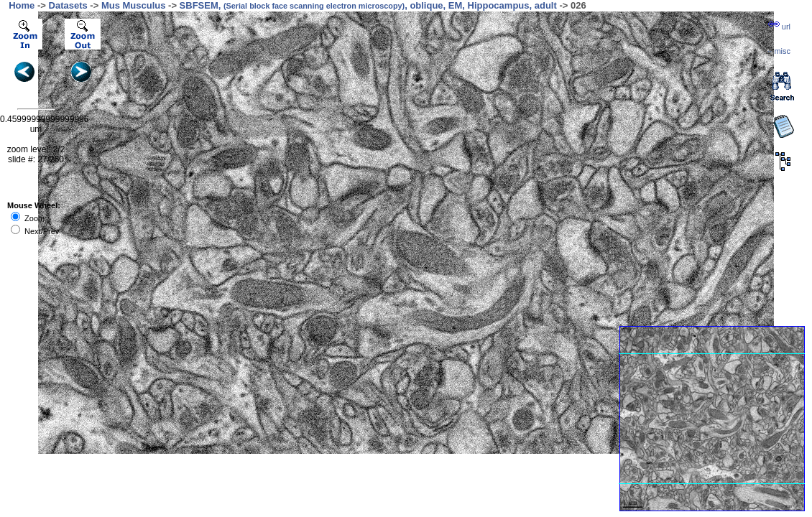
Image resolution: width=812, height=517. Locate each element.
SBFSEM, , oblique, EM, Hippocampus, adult (368, 5)
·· (779, 51)
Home (22, 5)
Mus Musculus (134, 5)
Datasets (68, 5)
